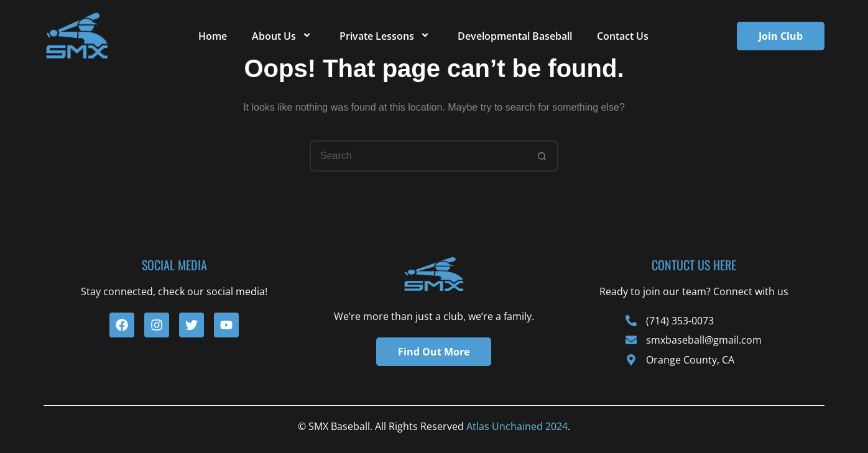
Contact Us (623, 36)
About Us (283, 36)
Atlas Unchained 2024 (517, 426)
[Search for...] (418, 156)
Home (213, 36)
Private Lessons (386, 36)
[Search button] (543, 156)
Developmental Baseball (515, 36)
